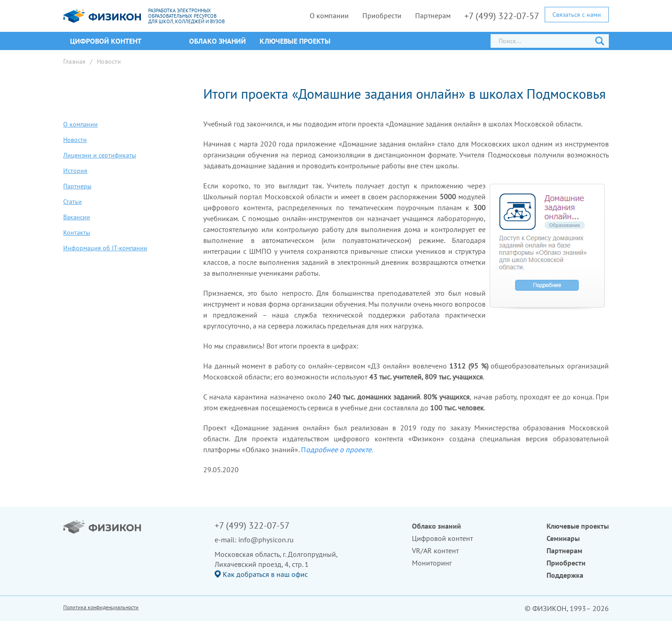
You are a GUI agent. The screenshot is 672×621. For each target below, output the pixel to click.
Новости (109, 61)
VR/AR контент (435, 550)
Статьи (73, 202)
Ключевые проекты (295, 41)
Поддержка (565, 575)
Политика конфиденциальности (101, 607)
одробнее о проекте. (339, 449)
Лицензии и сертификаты (100, 155)
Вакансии (77, 217)
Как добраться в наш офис (265, 574)
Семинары (563, 538)
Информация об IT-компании (105, 248)
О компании (329, 15)
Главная (74, 61)
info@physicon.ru (266, 540)
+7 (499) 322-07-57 (502, 16)
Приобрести (382, 15)
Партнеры (77, 186)
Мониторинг (432, 563)
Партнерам (433, 15)
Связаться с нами (577, 15)
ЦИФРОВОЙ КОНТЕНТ (106, 41)
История (75, 171)
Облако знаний (218, 41)
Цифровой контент (442, 538)
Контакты (77, 232)
